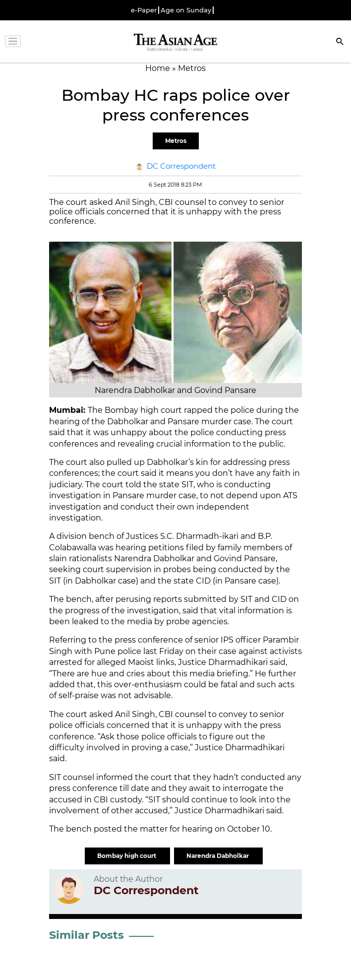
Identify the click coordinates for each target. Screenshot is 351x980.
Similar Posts (87, 935)
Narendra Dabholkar (218, 856)
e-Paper (144, 10)
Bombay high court (127, 856)
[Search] (340, 42)
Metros (176, 141)
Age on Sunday (186, 10)
